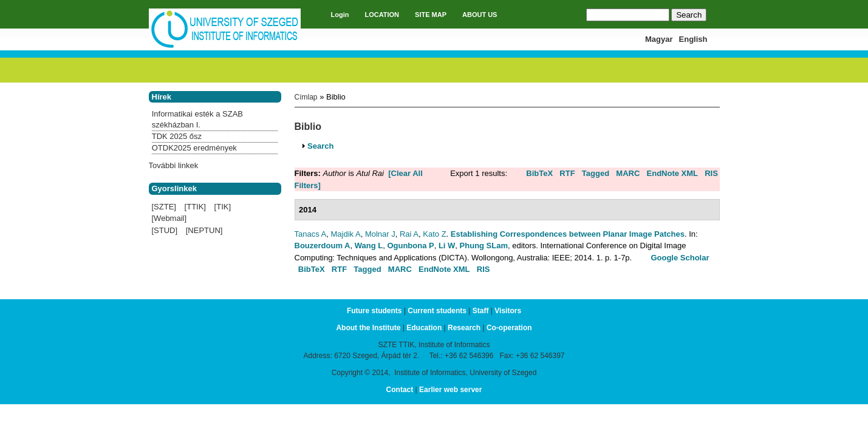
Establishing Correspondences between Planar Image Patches (568, 234)
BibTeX (539, 173)
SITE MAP (431, 15)
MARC (628, 173)
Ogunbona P (410, 246)
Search (320, 146)
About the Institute (368, 328)
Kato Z (434, 234)
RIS (711, 173)
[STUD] (165, 230)
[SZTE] (164, 207)
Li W (447, 246)
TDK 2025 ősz (177, 136)
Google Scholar (680, 258)
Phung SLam (484, 246)
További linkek (174, 165)
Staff (481, 311)
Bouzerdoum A (323, 246)
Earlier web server (450, 390)
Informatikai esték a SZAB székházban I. (197, 119)
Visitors (508, 311)
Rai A (409, 234)
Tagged (596, 173)
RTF (567, 173)
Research (464, 328)
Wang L (369, 246)
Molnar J (380, 234)
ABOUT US (480, 15)
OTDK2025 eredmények (194, 148)
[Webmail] (169, 218)
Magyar (659, 39)
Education (424, 328)
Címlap (306, 97)
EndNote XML (673, 173)
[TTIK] (195, 207)
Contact (400, 390)
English (693, 39)
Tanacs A (311, 234)
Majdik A (346, 234)
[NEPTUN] (204, 230)
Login (340, 15)
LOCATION (382, 15)
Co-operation (509, 328)
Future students (374, 311)
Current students (437, 311)
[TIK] (223, 207)
